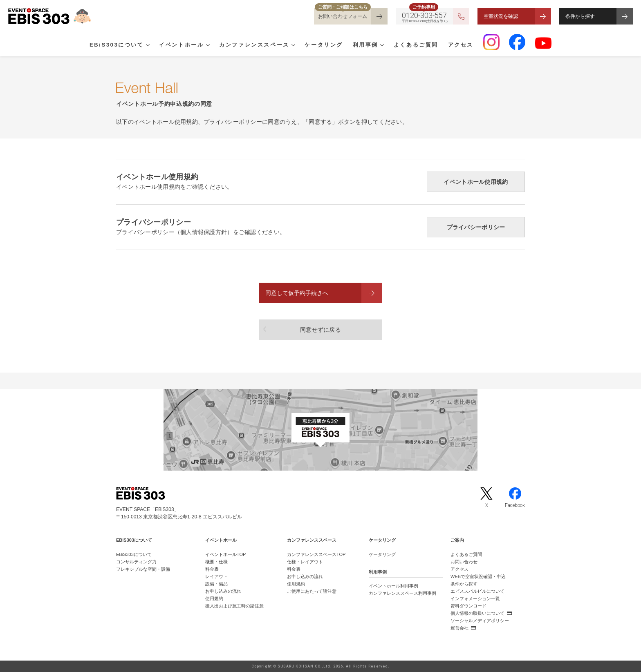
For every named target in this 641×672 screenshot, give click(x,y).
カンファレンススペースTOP (316, 554)
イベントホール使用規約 (476, 182)
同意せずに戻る (320, 330)
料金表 (212, 569)
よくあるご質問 (416, 45)
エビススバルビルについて (477, 591)
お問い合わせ (464, 562)
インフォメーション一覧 (475, 598)
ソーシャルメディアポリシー (480, 621)
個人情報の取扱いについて (477, 613)
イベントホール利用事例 (393, 586)
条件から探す (580, 16)
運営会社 (459, 628)
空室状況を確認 (501, 16)
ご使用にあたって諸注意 (312, 591)
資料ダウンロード (468, 606)
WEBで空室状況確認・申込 (478, 576)
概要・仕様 (216, 562)
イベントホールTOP (225, 554)
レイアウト (216, 576)
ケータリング (324, 45)
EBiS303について (117, 45)
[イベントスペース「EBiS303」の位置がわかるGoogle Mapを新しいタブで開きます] (320, 430)
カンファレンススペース (254, 45)
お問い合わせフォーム (343, 16)
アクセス (461, 45)
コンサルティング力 (136, 562)
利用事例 (365, 45)
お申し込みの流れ (223, 591)
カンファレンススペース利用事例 (402, 593)
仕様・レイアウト (305, 562)
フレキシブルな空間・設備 (143, 569)
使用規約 (214, 598)
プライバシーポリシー (476, 227)
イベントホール (181, 45)
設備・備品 (216, 584)
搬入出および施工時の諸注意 (234, 606)
